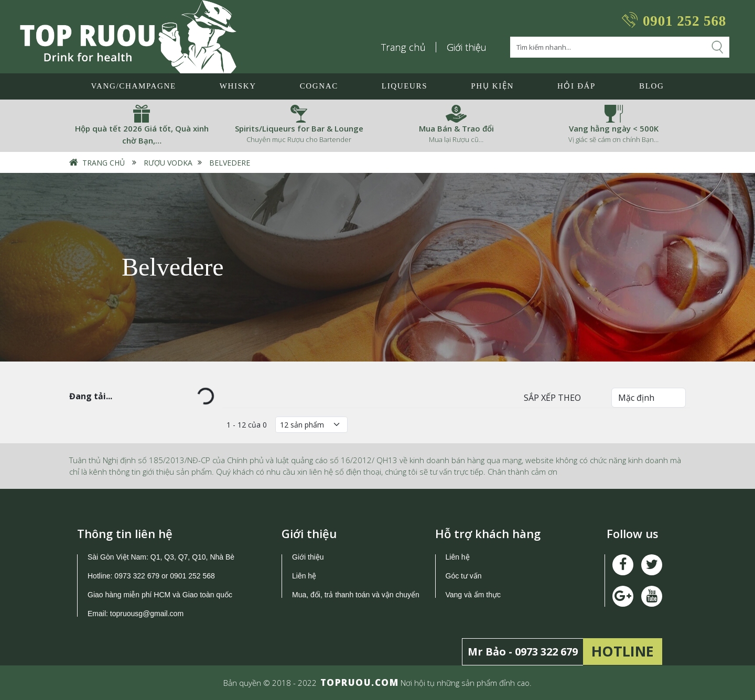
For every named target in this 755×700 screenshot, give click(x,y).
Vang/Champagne (133, 86)
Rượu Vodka (168, 163)
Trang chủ (404, 47)
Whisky (238, 86)
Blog (651, 86)
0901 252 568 (684, 21)
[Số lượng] (311, 425)
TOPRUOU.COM (360, 682)
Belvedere (230, 163)
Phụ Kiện (492, 86)
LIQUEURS (405, 86)
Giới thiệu (467, 47)
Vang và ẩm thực (473, 595)
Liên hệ (304, 576)
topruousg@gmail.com (148, 614)
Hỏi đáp (576, 86)
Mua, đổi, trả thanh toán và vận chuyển (356, 595)
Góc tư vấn (464, 576)
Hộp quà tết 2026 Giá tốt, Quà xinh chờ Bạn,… (142, 134)
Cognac (319, 86)
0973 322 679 (137, 576)
